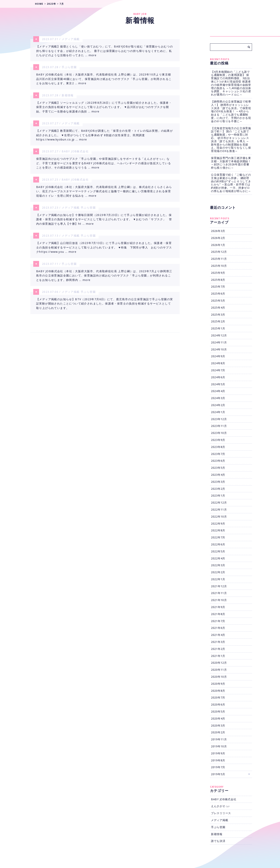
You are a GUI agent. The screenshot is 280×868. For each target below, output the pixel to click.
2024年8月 (218, 363)
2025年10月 (219, 266)
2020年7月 (218, 697)
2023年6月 (218, 461)
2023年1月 (218, 495)
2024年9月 (218, 356)
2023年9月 (218, 440)
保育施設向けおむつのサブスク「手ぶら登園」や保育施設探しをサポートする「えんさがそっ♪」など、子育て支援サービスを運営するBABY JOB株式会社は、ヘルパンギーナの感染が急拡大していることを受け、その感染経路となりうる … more (104, 166)
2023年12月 (219, 419)
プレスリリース (221, 813)
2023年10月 (219, 433)
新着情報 (68, 96)
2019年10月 (219, 746)
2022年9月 (218, 524)
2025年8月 (218, 280)
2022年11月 (219, 509)
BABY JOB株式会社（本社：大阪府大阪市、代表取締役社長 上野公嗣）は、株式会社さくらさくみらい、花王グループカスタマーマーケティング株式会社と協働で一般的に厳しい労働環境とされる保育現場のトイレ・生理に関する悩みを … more (104, 195)
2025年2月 (218, 321)
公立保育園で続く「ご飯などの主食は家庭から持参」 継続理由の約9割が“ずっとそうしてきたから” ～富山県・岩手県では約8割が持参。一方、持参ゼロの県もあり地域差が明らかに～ (231, 183)
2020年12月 (219, 663)
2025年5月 (218, 301)
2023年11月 (219, 426)
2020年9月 (218, 684)
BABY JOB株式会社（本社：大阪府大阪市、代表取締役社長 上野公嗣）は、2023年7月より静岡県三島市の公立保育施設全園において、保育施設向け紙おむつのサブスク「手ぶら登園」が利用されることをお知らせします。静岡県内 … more (104, 280)
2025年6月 (218, 294)
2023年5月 (218, 468)
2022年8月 (218, 530)
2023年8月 (218, 447)
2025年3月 (218, 315)
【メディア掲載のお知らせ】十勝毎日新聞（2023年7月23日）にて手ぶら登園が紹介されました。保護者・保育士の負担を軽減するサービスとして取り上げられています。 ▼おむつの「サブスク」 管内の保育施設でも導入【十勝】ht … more (104, 223)
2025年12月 (219, 252)
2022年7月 (218, 537)
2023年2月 (218, 489)
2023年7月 (218, 454)
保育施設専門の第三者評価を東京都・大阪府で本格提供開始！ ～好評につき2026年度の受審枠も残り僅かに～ (231, 163)
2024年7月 (218, 370)
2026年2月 (218, 238)
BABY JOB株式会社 (75, 154)
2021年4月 (218, 635)
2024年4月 (218, 391)
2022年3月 (218, 565)
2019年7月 (218, 767)
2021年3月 (218, 642)
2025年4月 (218, 308)
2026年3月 (218, 231)
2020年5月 (218, 711)
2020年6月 (218, 704)
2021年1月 (218, 656)
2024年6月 (218, 377)
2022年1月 (218, 579)
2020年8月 (218, 691)
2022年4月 (218, 558)
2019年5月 (218, 774)
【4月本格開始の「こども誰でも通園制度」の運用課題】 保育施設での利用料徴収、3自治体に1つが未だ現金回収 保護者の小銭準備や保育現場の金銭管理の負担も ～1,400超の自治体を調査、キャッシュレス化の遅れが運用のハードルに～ (231, 83)
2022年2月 (218, 572)
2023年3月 (218, 482)
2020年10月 (219, 677)
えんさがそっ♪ (220, 806)
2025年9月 (218, 273)
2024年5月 (218, 384)
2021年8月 (218, 614)
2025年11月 (219, 259)
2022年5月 (218, 551)
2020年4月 (218, 718)
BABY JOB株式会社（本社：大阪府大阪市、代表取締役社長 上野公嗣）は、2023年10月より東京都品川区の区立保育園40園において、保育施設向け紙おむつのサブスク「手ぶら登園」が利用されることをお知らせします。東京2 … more (104, 80)
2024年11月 (219, 342)
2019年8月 (218, 760)
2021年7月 (218, 621)
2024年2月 (218, 405)
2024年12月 (219, 335)
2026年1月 (218, 245)
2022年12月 (219, 502)
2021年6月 (218, 628)
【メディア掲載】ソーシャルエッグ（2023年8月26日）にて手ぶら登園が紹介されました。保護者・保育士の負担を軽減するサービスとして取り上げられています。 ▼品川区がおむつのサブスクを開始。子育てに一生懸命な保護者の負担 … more (104, 109)
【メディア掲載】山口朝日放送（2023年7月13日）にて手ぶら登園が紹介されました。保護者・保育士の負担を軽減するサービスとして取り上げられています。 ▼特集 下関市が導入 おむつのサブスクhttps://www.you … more (104, 252)
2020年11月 (219, 670)
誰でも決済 (218, 841)
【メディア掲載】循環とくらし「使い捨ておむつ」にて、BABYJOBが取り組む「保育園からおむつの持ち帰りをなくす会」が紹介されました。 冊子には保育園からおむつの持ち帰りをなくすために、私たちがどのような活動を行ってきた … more (105, 51)
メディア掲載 (71, 39)
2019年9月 (218, 753)
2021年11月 (219, 593)
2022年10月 (219, 516)
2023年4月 (218, 475)
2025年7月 (218, 287)
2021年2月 (218, 649)
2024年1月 (218, 412)
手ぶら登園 (69, 68)
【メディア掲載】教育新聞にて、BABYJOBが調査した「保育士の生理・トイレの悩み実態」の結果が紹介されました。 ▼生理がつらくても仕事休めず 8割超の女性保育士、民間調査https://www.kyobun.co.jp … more (105, 137)
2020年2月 (218, 732)
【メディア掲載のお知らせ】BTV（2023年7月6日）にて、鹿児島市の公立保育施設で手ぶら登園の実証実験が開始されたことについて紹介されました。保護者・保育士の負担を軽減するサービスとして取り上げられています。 (105, 309)
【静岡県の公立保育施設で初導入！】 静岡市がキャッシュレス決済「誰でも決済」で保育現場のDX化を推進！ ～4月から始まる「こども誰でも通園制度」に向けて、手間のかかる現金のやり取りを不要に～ (231, 111)
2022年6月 (218, 544)
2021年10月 (219, 600)
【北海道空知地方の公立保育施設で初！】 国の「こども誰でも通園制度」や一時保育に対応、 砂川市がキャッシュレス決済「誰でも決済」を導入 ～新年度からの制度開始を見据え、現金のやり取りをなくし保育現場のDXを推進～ (231, 140)
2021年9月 (218, 607)
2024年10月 (219, 349)
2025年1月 (218, 328)
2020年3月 (218, 725)
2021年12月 (219, 586)
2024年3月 (218, 398)
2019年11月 (219, 739)
